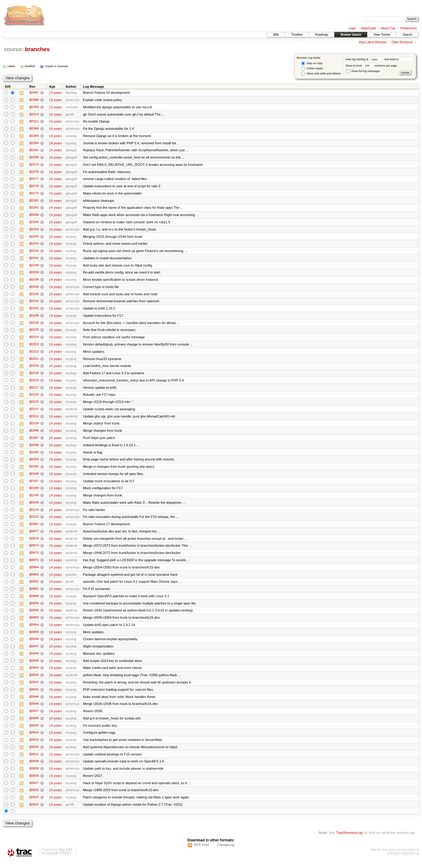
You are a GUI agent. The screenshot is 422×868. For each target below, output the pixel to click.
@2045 (34, 666)
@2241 (34, 260)
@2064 (34, 572)
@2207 (34, 441)
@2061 (34, 594)
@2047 (34, 652)
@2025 (34, 804)
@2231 (34, 310)
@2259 (34, 223)
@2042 (34, 688)
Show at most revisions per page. (372, 66)
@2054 (34, 630)
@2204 (34, 463)
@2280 (34, 158)
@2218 (34, 383)
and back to (399, 59)
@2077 (34, 536)
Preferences (409, 28)
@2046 (34, 659)
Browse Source (351, 35)
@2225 (34, 332)
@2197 (34, 485)
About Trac (388, 28)
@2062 (34, 586)
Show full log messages (363, 71)
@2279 (34, 165)
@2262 (34, 201)
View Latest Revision (372, 42)
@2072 (34, 565)
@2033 (34, 746)
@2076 (34, 543)
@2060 (34, 601)
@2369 (34, 107)
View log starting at (365, 59)
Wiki (276, 35)
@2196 (34, 492)
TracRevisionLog (349, 839)
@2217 (34, 390)
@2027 (34, 790)
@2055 (34, 623)
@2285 (34, 136)
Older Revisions (402, 42)
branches (37, 49)
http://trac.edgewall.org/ (403, 860)
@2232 (34, 303)
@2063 (34, 579)
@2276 (34, 187)
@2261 (34, 209)
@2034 (34, 739)
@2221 (34, 361)
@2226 (34, 325)
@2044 (34, 673)
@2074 (34, 550)
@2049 (34, 644)
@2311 (34, 122)
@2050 (34, 637)
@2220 (34, 368)
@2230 (34, 318)
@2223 (34, 347)
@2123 (34, 521)
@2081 (34, 528)
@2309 (34, 129)
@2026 (34, 797)
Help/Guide (368, 28)
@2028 (34, 782)
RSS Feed (202, 852)
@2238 (34, 281)
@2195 (34, 499)
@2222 (34, 354)
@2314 (34, 114)
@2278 (34, 172)
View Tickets (382, 35)
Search (407, 35)
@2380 (34, 100)
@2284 (34, 143)
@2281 (34, 151)
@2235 (34, 296)
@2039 (34, 710)
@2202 (34, 470)
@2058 (34, 608)
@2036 (34, 724)
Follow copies (312, 69)
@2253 (34, 231)
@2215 (34, 405)
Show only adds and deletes (321, 74)
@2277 (34, 180)
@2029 (34, 775)
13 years (55, 93)
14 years (55, 114)
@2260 (34, 216)
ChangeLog (226, 852)
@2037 (34, 717)
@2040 (34, 703)
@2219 (34, 376)
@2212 (34, 412)
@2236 (34, 289)
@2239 (34, 274)
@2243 (34, 245)
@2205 (34, 456)
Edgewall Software (59, 860)
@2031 (34, 761)
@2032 (34, 753)
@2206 (34, 448)
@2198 (34, 477)
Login (352, 28)
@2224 (34, 339)
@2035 (34, 732)
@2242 (34, 252)
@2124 (34, 514)
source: (14, 49)
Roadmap (322, 35)
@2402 (34, 93)
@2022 (34, 811)
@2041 (34, 695)
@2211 (34, 419)
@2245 (34, 238)
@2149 (34, 506)
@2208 (34, 434)
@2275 (34, 194)
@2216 (34, 398)
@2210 (34, 427)
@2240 (34, 267)
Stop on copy (312, 63)
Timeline (297, 35)
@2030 (34, 768)
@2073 (34, 557)
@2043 (34, 681)
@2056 (34, 615)
